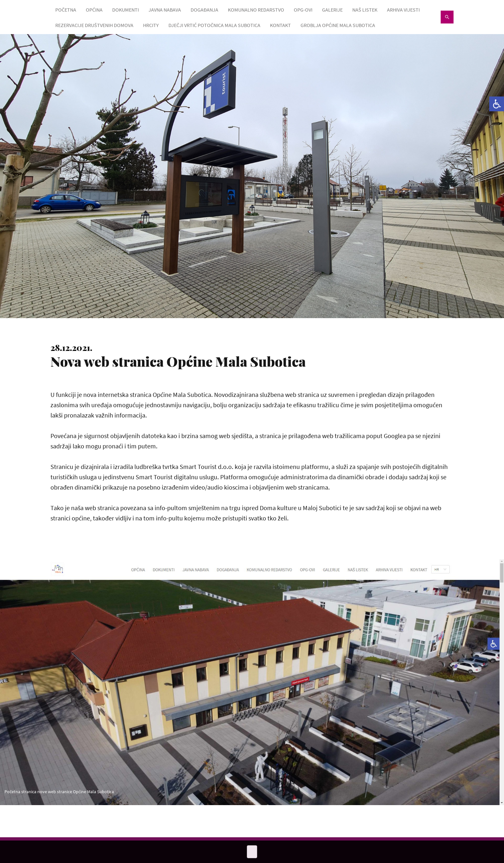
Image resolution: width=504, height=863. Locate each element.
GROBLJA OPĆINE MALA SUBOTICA (338, 25)
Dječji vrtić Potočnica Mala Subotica (214, 25)
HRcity (151, 25)
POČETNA (66, 10)
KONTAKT (280, 25)
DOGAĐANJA (204, 10)
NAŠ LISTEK (365, 10)
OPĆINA (94, 10)
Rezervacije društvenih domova (94, 25)
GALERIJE (332, 10)
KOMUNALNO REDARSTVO (256, 10)
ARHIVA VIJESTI (403, 10)
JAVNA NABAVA (165, 10)
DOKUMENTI (126, 10)
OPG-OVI (303, 10)
